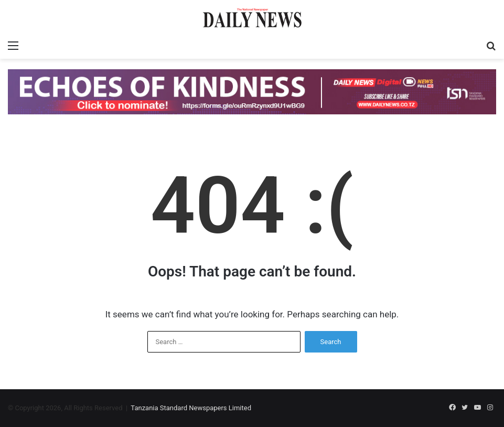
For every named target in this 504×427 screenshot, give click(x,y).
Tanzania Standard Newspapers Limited (191, 408)
